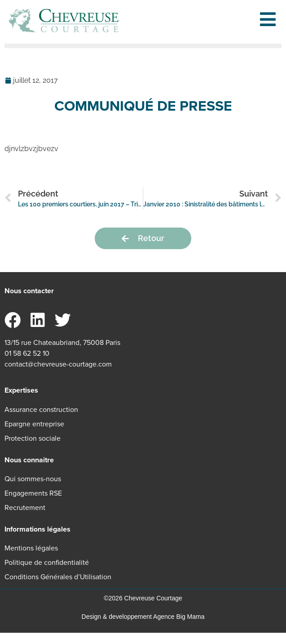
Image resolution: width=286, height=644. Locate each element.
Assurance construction (41, 421)
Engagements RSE (33, 504)
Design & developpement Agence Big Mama (143, 628)
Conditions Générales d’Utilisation (58, 588)
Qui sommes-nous (33, 490)
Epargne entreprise (34, 435)
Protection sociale (33, 449)
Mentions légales (31, 560)
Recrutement (25, 519)
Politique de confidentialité (47, 574)
